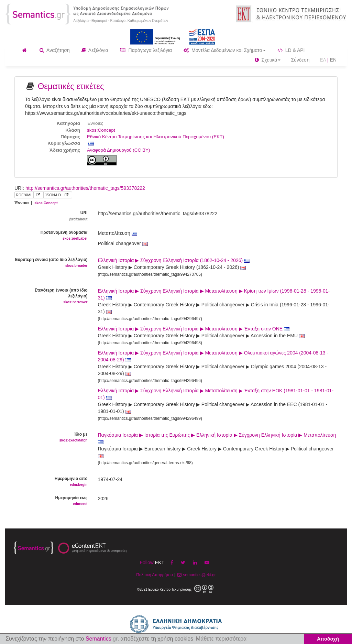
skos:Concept (101, 130)
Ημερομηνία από (51, 482)
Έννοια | (36, 203)
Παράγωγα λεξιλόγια (146, 50)
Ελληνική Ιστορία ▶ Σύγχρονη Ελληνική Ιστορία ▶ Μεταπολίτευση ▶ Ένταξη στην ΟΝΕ (194, 329)
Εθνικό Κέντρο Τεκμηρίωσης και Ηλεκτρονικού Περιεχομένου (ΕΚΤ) (156, 137)
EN (333, 60)
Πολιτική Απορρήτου (154, 575)
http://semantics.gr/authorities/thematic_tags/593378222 (85, 188)
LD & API (291, 50)
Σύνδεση (300, 60)
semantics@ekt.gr (196, 575)
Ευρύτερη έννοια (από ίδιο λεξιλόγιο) (51, 263)
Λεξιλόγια (95, 50)
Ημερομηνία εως (51, 501)
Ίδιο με (51, 438)
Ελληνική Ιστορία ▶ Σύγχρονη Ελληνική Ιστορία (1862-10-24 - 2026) (174, 260)
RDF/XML (24, 195)
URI (51, 216)
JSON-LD (53, 195)
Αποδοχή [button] (328, 639)
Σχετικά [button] (268, 60)
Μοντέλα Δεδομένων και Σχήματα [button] (225, 50)
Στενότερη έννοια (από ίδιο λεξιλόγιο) (51, 296)
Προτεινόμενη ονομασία (51, 236)
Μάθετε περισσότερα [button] (221, 639)
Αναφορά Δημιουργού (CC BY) (119, 150)
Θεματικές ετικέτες (71, 86)
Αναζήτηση (55, 50)
